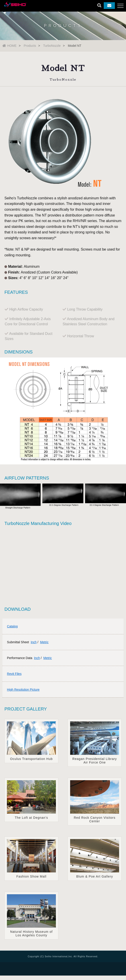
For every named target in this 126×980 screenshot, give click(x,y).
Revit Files (14, 674)
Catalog (12, 626)
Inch (34, 642)
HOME (9, 46)
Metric (44, 642)
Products (30, 46)
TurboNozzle (52, 46)
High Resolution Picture (23, 690)
